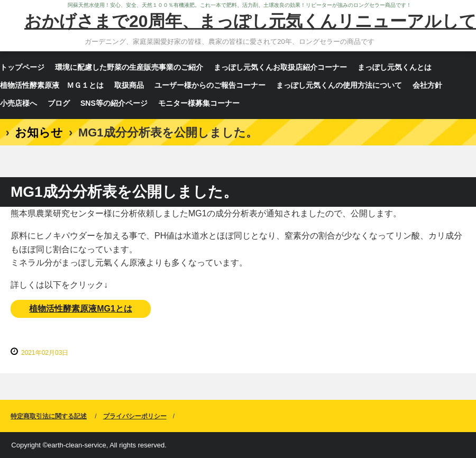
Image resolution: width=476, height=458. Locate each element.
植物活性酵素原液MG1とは (81, 309)
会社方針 (427, 85)
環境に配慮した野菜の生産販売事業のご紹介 (129, 67)
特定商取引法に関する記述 (49, 416)
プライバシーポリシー (135, 416)
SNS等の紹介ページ (114, 103)
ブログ (59, 103)
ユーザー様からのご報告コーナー (210, 85)
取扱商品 (129, 85)
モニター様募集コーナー (199, 103)
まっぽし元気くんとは (395, 67)
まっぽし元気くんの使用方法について (339, 85)
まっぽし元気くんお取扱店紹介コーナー (280, 67)
